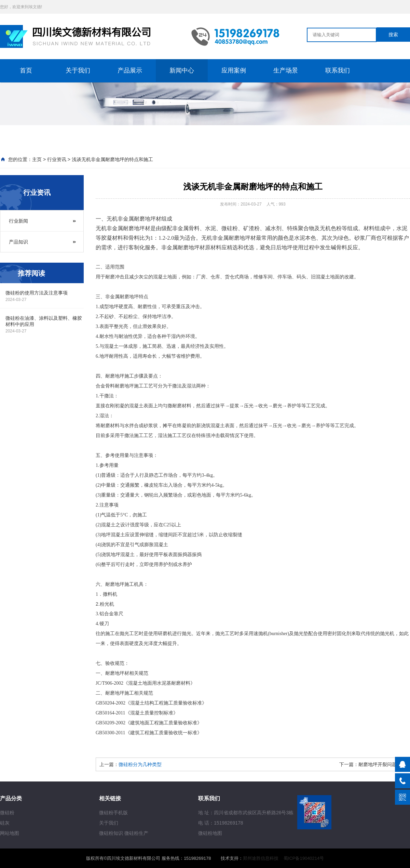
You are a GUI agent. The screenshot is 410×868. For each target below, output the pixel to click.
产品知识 (18, 242)
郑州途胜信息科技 (261, 858)
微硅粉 (7, 813)
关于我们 (78, 70)
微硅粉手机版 (113, 813)
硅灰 (5, 823)
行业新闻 (18, 221)
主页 (37, 159)
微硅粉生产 (136, 833)
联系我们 (338, 70)
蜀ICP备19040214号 (304, 858)
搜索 (393, 35)
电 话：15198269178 (221, 823)
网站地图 (10, 833)
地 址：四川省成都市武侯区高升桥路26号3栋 (246, 813)
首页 (26, 70)
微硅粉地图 (210, 833)
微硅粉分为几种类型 (140, 764)
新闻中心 (182, 70)
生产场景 (286, 70)
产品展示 (130, 70)
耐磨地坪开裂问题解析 (382, 764)
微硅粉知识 (111, 833)
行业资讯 (57, 159)
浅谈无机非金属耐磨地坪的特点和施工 (112, 159)
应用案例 (234, 70)
